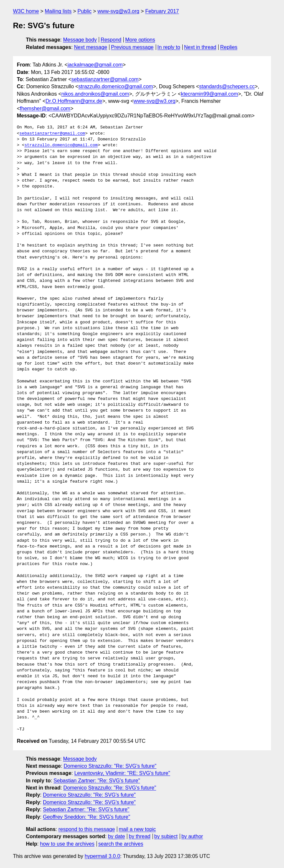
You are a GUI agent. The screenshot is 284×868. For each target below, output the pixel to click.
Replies (229, 47)
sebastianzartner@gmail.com (105, 79)
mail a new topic (137, 829)
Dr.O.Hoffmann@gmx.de (74, 101)
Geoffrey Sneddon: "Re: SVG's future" (86, 817)
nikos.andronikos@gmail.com (95, 94)
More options (140, 40)
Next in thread (200, 47)
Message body (80, 40)
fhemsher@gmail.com (45, 108)
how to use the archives (67, 844)
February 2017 (162, 11)
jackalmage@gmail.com (95, 65)
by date (116, 836)
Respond (111, 40)
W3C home (26, 11)
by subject (166, 836)
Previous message (132, 47)
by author (192, 836)
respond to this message (86, 829)
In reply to (169, 47)
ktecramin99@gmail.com (210, 94)
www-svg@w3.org (118, 11)
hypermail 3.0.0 (102, 856)
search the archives (121, 844)
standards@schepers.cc (227, 86)
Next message (91, 47)
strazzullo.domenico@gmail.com (116, 86)
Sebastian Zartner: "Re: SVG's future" (97, 781)
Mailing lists (58, 11)
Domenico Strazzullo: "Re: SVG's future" (110, 766)
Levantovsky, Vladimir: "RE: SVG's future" (122, 773)
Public (85, 11)
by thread (140, 836)
